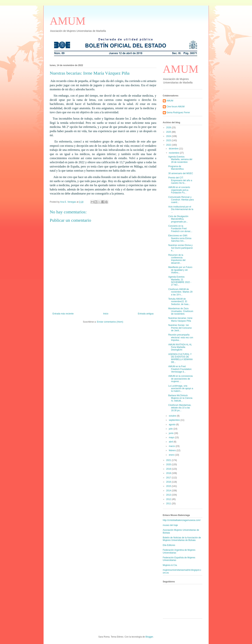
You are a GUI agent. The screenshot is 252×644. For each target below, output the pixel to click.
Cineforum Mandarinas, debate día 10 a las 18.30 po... (180, 408)
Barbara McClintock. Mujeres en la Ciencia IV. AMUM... (180, 398)
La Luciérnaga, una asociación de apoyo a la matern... (181, 389)
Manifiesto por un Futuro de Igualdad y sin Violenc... (180, 270)
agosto (172, 425)
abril (171, 442)
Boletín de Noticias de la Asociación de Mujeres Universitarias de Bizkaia (182, 539)
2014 (169, 491)
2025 (169, 132)
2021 (169, 460)
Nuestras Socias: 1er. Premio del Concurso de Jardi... (180, 328)
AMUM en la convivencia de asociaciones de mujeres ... (180, 379)
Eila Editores (169, 545)
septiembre (175, 420)
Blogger (149, 637)
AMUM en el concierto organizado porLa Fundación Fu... (179, 190)
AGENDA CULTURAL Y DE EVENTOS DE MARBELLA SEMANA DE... (180, 358)
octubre (173, 416)
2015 (169, 486)
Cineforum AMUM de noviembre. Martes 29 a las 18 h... (180, 292)
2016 (169, 482)
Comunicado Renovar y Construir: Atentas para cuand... (181, 200)
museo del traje (170, 525)
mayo (172, 437)
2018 (169, 473)
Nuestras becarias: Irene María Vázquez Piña (180, 319)
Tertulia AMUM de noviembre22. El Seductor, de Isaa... (179, 302)
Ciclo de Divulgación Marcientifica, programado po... (178, 219)
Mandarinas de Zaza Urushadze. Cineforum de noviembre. (181, 311)
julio (171, 429)
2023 (169, 140)
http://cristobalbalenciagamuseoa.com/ (182, 520)
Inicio (106, 314)
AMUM (68, 21)
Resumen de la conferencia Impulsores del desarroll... (177, 259)
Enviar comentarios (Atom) (110, 322)
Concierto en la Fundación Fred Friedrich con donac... (180, 229)
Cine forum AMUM (176, 107)
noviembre (174, 153)
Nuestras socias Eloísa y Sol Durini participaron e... (180, 248)
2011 (169, 504)
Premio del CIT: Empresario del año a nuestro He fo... (180, 180)
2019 (169, 469)
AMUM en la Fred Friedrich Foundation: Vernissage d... (180, 369)
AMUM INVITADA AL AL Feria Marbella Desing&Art (180, 347)
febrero (173, 450)
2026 (169, 128)
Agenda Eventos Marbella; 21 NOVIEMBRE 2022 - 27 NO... (180, 281)
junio (171, 433)
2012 (169, 499)
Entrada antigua (146, 314)
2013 (169, 495)
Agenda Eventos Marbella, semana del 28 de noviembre (180, 159)
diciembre (174, 149)
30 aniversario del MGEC (181, 173)
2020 (169, 464)
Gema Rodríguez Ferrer (178, 113)
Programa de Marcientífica (176, 168)
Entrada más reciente (63, 314)
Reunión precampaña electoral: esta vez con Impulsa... (181, 337)
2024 (169, 136)
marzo (172, 446)
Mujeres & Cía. (170, 565)
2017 (169, 478)
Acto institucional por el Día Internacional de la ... (181, 209)
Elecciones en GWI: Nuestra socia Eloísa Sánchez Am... (180, 238)
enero (172, 455)
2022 (169, 145)
